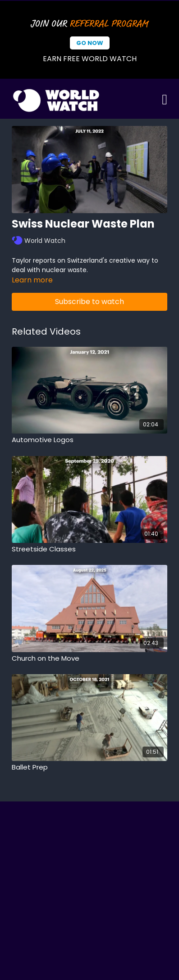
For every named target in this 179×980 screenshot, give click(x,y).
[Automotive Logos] (89, 440)
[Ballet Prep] (89, 767)
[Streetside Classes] (89, 549)
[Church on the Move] (89, 659)
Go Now (90, 43)
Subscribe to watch (89, 302)
